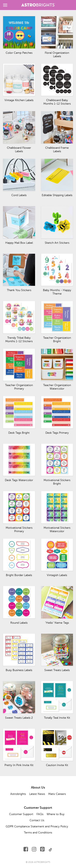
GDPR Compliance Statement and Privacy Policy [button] (37, 826)
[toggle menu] (5, 5)
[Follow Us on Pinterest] (42, 849)
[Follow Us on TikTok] (50, 849)
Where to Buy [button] (56, 814)
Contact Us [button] (37, 820)
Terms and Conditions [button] (38, 833)
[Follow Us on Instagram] (34, 849)
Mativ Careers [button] (57, 794)
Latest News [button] (37, 794)
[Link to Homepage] (38, 4)
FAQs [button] (40, 814)
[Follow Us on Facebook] (26, 849)
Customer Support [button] (21, 814)
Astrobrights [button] (18, 794)
